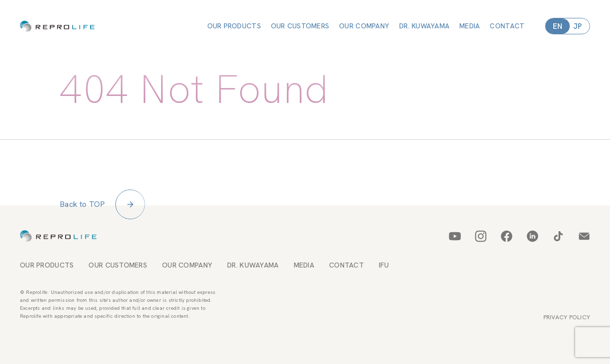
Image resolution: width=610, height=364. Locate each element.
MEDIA (470, 26)
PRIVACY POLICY (567, 311)
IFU (384, 259)
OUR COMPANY (364, 26)
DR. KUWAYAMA (424, 26)
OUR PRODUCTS (234, 26)
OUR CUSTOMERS (300, 26)
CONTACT (507, 26)
